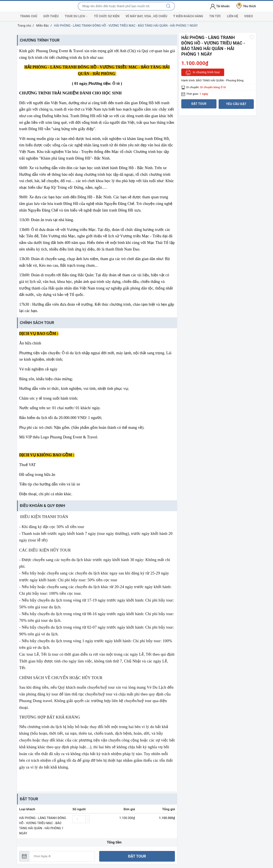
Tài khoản (220, 6)
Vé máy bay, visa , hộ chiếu (146, 16)
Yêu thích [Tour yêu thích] (246, 6)
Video (249, 16)
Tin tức (215, 16)
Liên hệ (232, 16)
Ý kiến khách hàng (188, 16)
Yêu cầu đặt (236, 104)
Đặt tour (137, 856)
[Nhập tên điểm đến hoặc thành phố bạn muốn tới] (120, 6)
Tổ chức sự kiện (107, 16)
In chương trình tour (203, 73)
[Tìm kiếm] (168, 6)
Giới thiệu (51, 16)
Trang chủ (29, 16)
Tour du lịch (76, 16)
